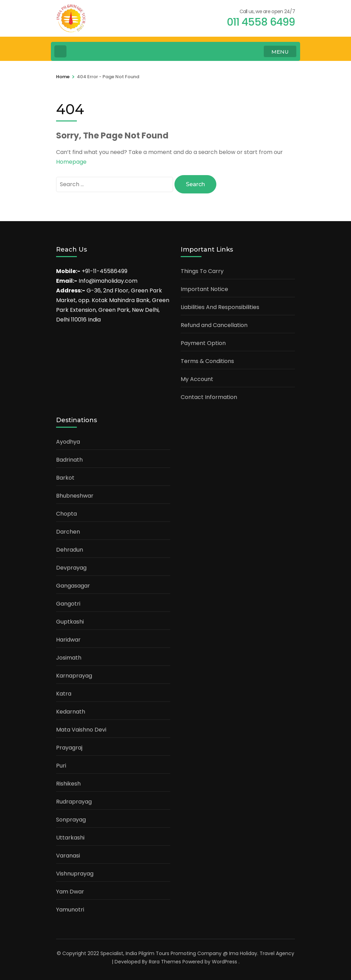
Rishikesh (68, 784)
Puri (61, 766)
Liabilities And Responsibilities (220, 307)
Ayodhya (68, 442)
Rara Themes (165, 962)
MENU (280, 52)
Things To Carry (202, 271)
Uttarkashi (70, 838)
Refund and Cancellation (214, 325)
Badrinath (69, 460)
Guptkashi (70, 622)
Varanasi (68, 856)
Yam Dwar (70, 892)
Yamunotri (70, 910)
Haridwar (68, 640)
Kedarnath (71, 712)
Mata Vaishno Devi (81, 730)
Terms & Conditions (207, 361)
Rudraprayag (74, 802)
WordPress (224, 962)
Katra (64, 694)
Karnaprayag (74, 676)
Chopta (66, 514)
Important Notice (204, 289)
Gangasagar (73, 586)
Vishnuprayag (75, 874)
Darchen (68, 532)
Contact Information (209, 397)
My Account (197, 379)
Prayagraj (69, 748)
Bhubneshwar (75, 496)
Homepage (71, 162)
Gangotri (68, 604)
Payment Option (203, 343)
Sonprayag (71, 820)
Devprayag (71, 568)
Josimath (69, 658)
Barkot (65, 478)
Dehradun (70, 550)
